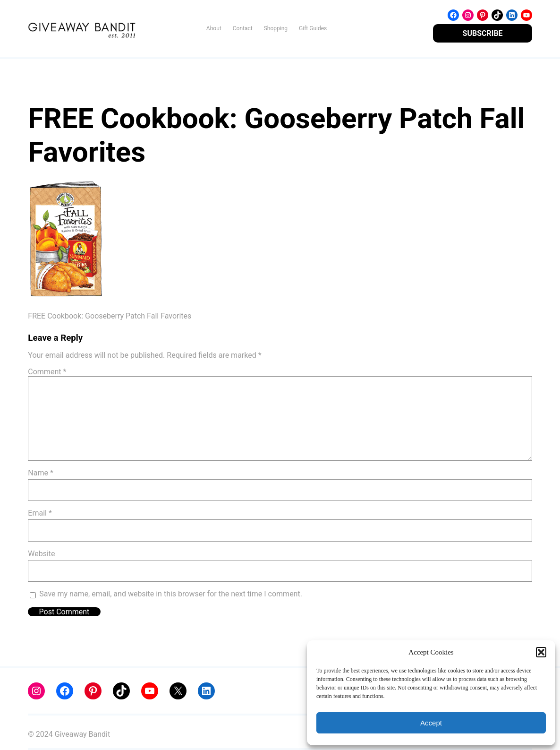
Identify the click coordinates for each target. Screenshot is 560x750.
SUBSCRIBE (483, 33)
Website (41, 554)
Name (41, 473)
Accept (431, 723)
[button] (541, 652)
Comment (47, 372)
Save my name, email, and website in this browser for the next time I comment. (171, 594)
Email (40, 513)
